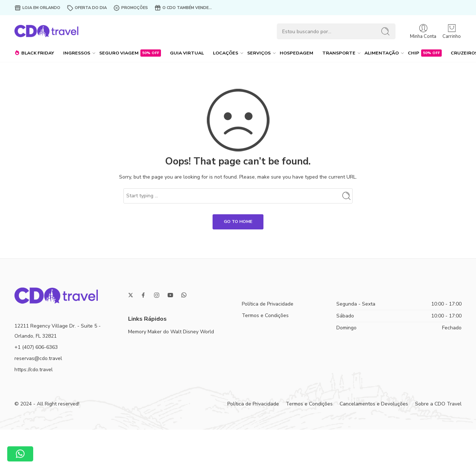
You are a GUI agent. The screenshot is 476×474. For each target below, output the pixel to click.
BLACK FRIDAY (34, 53)
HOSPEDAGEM (296, 53)
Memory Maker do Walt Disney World (171, 332)
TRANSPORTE (339, 53)
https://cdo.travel (34, 370)
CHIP (425, 53)
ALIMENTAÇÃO (382, 53)
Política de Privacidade (268, 304)
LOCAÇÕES (226, 53)
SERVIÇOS (259, 53)
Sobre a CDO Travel (438, 404)
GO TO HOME (238, 221)
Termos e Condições (265, 315)
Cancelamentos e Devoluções (374, 404)
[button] (20, 455)
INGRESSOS (77, 53)
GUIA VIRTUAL (187, 53)
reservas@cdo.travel (38, 358)
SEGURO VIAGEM (130, 53)
